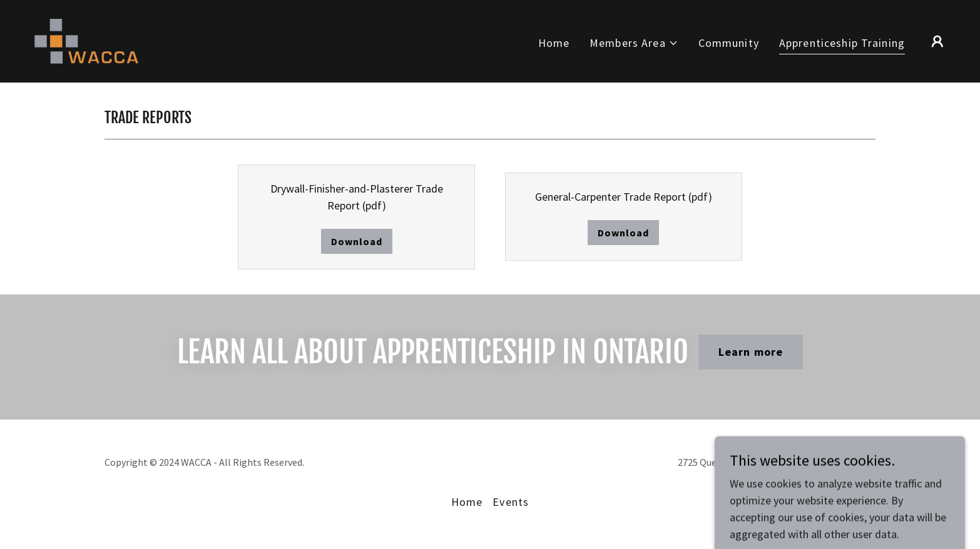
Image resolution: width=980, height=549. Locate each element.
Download (357, 241)
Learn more (751, 352)
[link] (86, 40)
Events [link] (511, 502)
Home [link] (554, 43)
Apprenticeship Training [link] (842, 43)
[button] (634, 43)
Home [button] (467, 502)
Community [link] (729, 43)
